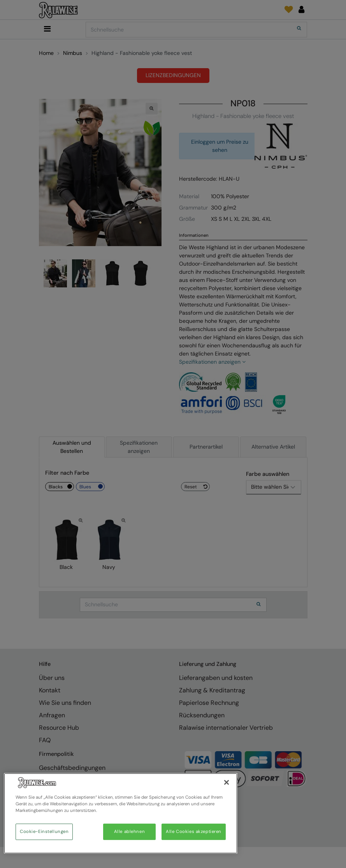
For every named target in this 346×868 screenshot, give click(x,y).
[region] (121, 813)
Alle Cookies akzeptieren (194, 832)
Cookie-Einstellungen (44, 832)
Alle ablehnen (129, 832)
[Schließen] (227, 782)
